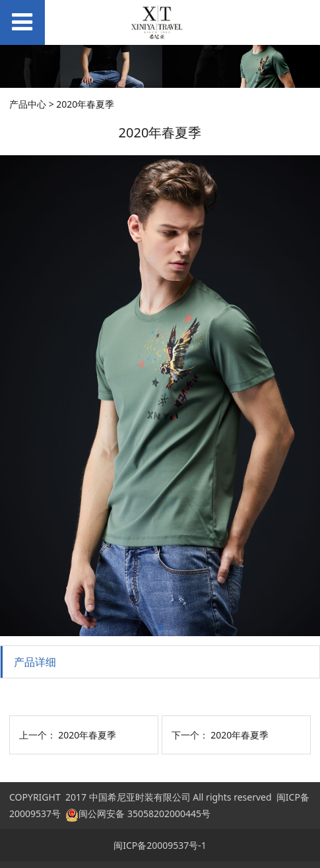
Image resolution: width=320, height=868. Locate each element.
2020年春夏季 (87, 735)
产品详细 (35, 662)
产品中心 (28, 104)
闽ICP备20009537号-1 (160, 845)
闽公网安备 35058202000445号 (138, 814)
